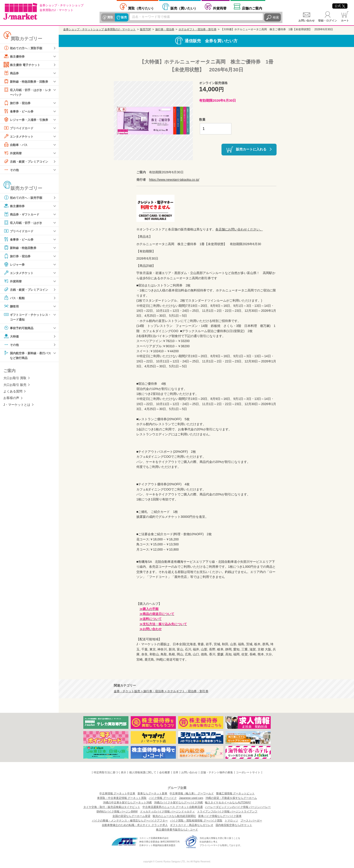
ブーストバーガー (251, 821)
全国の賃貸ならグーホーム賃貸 (131, 816)
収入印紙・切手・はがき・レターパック (27, 92)
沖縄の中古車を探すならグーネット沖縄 (127, 802)
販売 (124, 17)
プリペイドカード (19, 128)
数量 (202, 120)
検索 (276, 17)
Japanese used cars (191, 798)
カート (345, 21)
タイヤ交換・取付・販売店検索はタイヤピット (112, 807)
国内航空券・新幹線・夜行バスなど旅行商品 (27, 355)
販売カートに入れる (251, 149)
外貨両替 (220, 8)
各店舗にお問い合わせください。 (239, 229)
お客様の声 (11, 399)
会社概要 (165, 772)
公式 (340, 6)
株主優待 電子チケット (23, 65)
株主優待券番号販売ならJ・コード (177, 830)
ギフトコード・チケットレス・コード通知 (26, 317)
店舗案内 (252, 8)
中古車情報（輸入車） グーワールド (192, 793)
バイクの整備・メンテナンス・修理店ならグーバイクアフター (130, 821)
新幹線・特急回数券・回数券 (27, 81)
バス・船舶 (15, 298)
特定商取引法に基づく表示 (110, 772)
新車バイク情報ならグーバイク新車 (220, 816)
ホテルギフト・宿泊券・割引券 (198, 29)
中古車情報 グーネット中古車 (117, 793)
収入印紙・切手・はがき (24, 223)
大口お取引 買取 (15, 379)
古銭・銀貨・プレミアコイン (27, 162)
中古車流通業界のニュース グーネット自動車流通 (173, 807)
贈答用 (12, 306)
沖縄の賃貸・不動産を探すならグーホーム (231, 798)
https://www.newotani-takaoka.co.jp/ (174, 180)
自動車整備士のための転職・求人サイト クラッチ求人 (135, 825)
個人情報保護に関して (143, 772)
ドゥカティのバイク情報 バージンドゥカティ (167, 812)
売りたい (142, 8)
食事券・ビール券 (19, 111)
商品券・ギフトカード (23, 214)
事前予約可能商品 (19, 328)
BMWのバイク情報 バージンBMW (117, 812)
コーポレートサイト (248, 772)
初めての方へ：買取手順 (24, 48)
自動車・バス (16, 145)
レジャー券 (15, 265)
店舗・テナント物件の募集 (217, 772)
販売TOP (145, 29)
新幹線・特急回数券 (21, 248)
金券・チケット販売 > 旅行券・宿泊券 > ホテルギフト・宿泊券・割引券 (161, 691)
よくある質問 (13, 392)
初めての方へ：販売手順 (24, 198)
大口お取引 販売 (15, 385)
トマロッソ (231, 821)
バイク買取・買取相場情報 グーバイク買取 (196, 821)
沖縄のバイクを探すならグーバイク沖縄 (178, 802)
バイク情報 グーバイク (163, 798)
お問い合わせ (307, 21)
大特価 (12, 337)
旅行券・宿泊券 (18, 103)
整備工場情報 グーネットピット (235, 793)
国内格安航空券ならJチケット (234, 825)
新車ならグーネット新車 (152, 793)
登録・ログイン (328, 21)
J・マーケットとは (17, 405)
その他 (12, 170)
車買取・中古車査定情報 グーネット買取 (122, 798)
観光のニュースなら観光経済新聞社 (174, 816)
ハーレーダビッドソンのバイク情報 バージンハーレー (238, 807)
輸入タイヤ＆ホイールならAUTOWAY (228, 802)
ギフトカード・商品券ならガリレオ (192, 825)
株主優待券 (15, 56)
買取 (110, 17)
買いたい (184, 8)
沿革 (176, 772)
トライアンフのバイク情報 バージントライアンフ (227, 812)
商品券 (12, 73)
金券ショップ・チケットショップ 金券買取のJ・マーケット (99, 29)
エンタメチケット (19, 136)
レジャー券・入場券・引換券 (27, 120)
